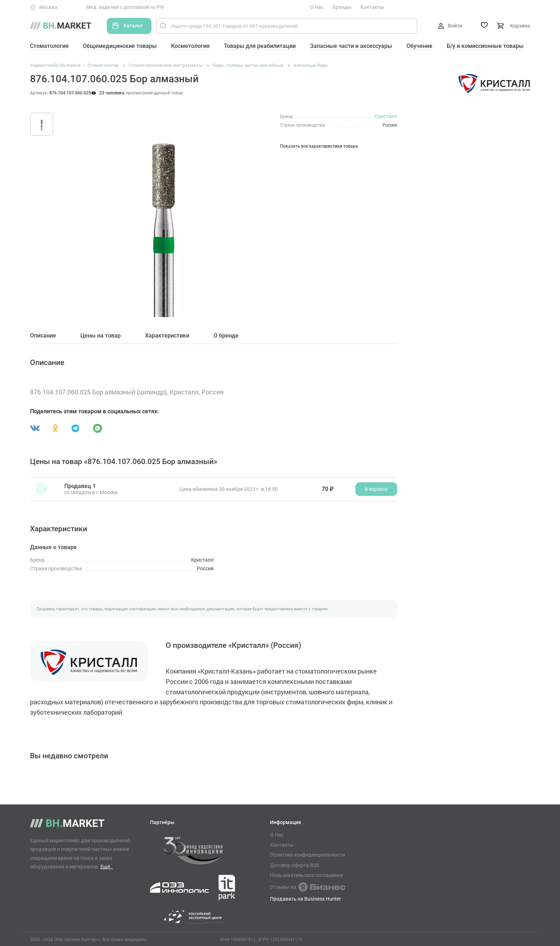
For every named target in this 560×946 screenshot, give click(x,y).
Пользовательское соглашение (307, 875)
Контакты (372, 7)
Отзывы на (308, 887)
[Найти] (163, 26)
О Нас (317, 7)
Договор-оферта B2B (295, 865)
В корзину (376, 489)
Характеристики (167, 336)
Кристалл (386, 116)
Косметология (190, 46)
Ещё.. (107, 866)
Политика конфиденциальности (307, 855)
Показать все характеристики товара (319, 146)
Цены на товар (101, 336)
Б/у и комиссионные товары (485, 46)
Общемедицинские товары (120, 46)
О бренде (226, 336)
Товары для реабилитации (260, 46)
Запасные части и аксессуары (351, 46)
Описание (43, 336)
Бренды (342, 7)
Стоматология (49, 46)
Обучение (419, 46)
